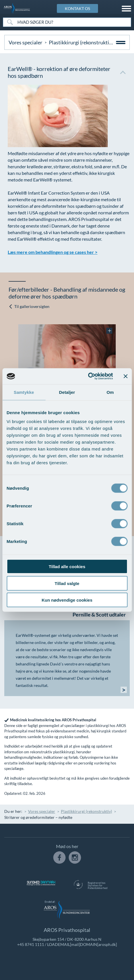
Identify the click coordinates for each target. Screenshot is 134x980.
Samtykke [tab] (24, 392)
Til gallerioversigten (29, 306)
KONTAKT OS (77, 8)
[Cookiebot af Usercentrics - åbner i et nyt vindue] (88, 376)
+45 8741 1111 (31, 944)
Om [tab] (110, 392)
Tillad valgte (67, 583)
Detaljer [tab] (67, 392)
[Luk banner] (125, 376)
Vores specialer (25, 42)
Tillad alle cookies (67, 567)
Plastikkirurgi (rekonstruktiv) (81, 42)
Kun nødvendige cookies (67, 600)
